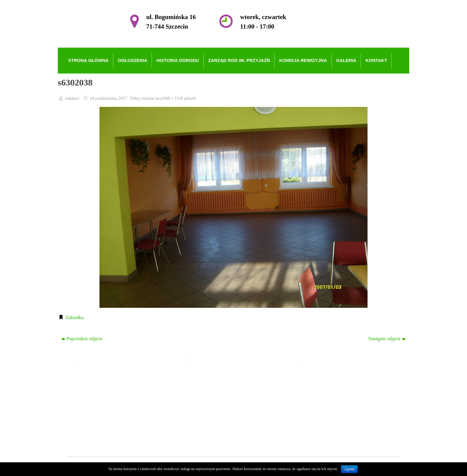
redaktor (72, 98)
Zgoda (349, 469)
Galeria (202, 424)
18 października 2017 (108, 98)
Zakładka (74, 317)
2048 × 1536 (172, 98)
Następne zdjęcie (387, 339)
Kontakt (203, 433)
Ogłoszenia (206, 390)
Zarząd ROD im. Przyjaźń (220, 407)
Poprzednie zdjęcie (82, 339)
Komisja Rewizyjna (214, 416)
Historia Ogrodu (210, 398)
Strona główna (209, 381)
